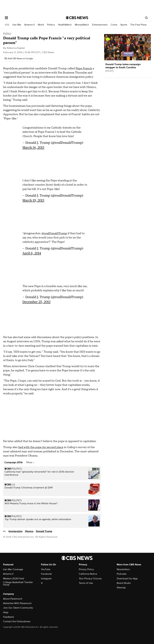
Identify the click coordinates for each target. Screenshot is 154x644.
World (41, 25)
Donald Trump (44, 531)
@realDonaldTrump (54, 233)
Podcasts (122, 574)
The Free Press (138, 25)
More (30, 462)
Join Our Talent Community (18, 608)
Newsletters (123, 569)
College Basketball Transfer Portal (18, 584)
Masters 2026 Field (14, 579)
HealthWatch (65, 25)
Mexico (29, 531)
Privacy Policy (86, 569)
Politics (51, 25)
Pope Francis (84, 68)
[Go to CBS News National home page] (77, 18)
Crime (114, 25)
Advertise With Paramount (17, 603)
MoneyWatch (82, 25)
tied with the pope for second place (41, 447)
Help (6, 612)
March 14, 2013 (33, 147)
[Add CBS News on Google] (19, 59)
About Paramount (13, 599)
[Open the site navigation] (29, 18)
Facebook (46, 574)
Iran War (17, 25)
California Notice (88, 574)
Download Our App (127, 579)
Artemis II (29, 25)
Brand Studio (124, 583)
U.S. (7, 25)
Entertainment (100, 25)
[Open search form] (146, 18)
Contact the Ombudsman (17, 621)
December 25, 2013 (36, 302)
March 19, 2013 (33, 200)
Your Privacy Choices (90, 579)
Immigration (15, 531)
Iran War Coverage (13, 569)
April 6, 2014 (32, 253)
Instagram (46, 579)
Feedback (8, 617)
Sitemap (121, 588)
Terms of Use (86, 583)
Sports (124, 25)
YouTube (46, 569)
